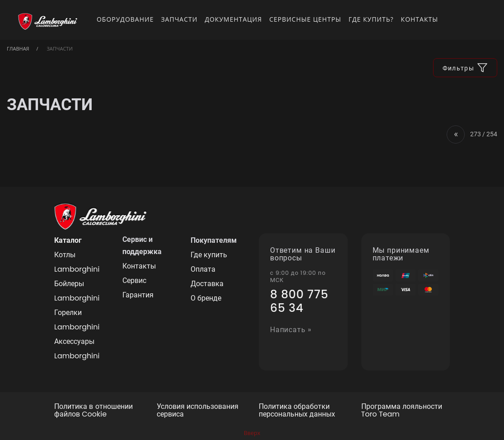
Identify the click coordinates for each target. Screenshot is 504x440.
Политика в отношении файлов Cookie (93, 411)
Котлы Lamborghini (77, 262)
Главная (18, 49)
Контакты (420, 19)
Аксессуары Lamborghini (77, 349)
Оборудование (125, 19)
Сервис (134, 280)
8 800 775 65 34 (299, 301)
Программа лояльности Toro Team (402, 411)
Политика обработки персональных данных (297, 411)
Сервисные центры (305, 19)
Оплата (203, 269)
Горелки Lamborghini (77, 320)
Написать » (291, 330)
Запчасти (179, 19)
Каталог (68, 240)
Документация (233, 19)
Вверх (252, 433)
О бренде (206, 298)
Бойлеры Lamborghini (77, 291)
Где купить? (371, 19)
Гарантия (138, 295)
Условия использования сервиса (198, 411)
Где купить (209, 255)
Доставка (207, 284)
